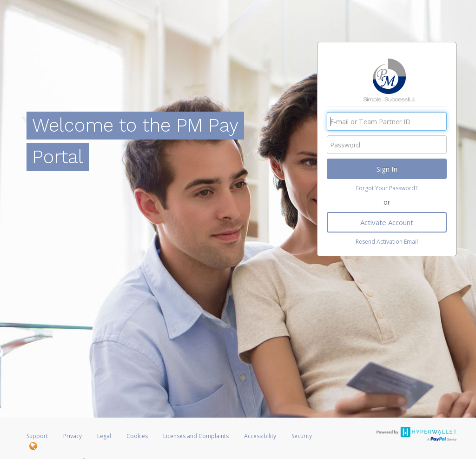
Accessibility (260, 436)
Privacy (73, 436)
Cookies (137, 436)
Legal (104, 436)
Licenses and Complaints (197, 436)
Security (302, 436)
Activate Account (387, 222)
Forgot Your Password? (387, 188)
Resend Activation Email (387, 242)
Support (37, 436)
